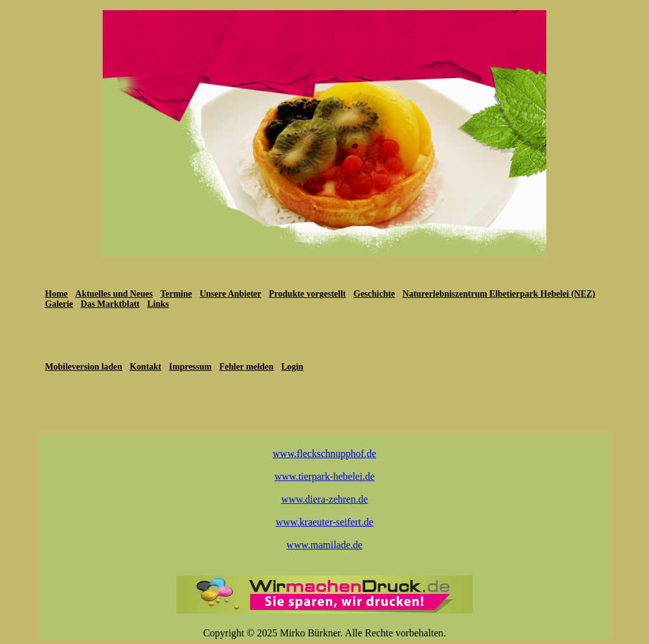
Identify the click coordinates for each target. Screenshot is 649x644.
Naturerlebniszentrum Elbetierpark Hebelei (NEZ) (499, 294)
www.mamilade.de (324, 545)
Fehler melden (247, 367)
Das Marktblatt (110, 304)
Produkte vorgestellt (307, 294)
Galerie (59, 304)
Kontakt (146, 367)
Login (292, 367)
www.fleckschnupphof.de (324, 454)
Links (158, 304)
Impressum (190, 367)
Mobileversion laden (84, 367)
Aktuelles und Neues (114, 294)
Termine (176, 294)
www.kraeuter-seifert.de (324, 522)
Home (56, 294)
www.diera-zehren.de (325, 499)
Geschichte (374, 294)
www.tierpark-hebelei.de (324, 476)
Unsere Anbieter (230, 294)
